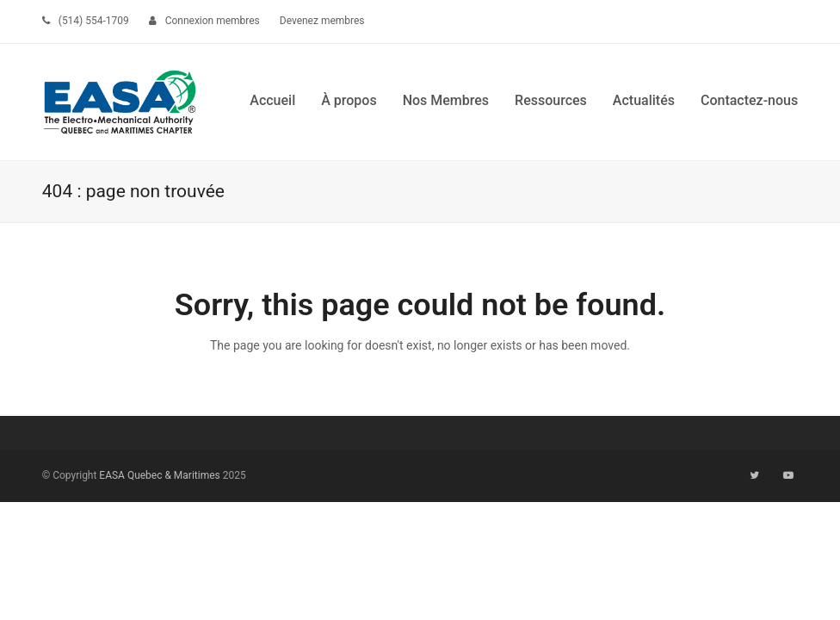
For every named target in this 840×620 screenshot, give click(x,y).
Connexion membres (213, 21)
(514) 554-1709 (94, 21)
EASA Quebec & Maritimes (159, 475)
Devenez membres (322, 21)
